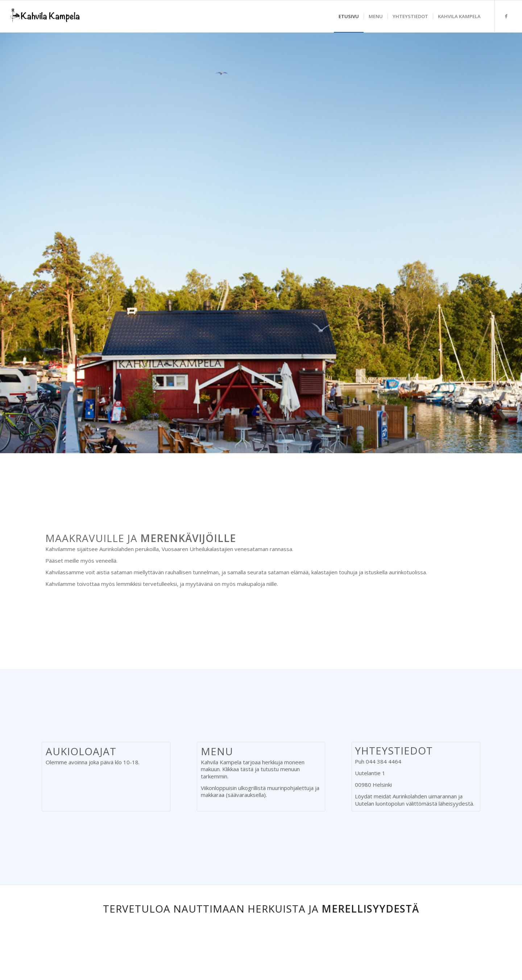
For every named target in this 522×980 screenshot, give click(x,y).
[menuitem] (349, 16)
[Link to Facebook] (506, 16)
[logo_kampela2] (45, 16)
